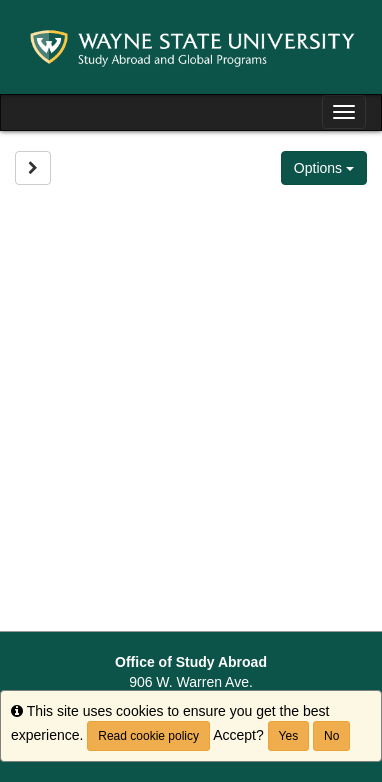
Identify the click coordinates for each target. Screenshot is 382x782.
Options (324, 168)
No (331, 736)
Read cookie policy (148, 736)
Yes (289, 736)
